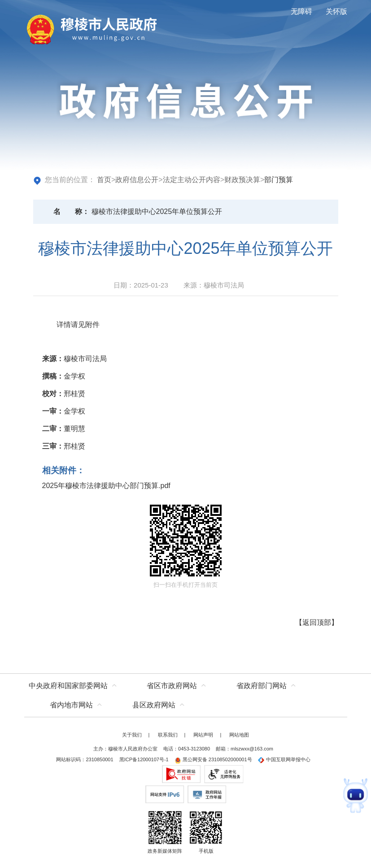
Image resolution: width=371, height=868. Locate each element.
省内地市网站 (71, 705)
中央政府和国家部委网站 (68, 686)
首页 (104, 180)
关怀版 (336, 11)
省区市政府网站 (172, 686)
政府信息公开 (137, 180)
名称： (71, 212)
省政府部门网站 (262, 686)
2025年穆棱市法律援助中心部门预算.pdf (106, 486)
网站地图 (239, 735)
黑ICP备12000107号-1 (144, 759)
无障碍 (301, 11)
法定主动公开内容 (192, 180)
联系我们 (168, 735)
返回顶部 (317, 622)
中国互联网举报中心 (284, 759)
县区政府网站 (154, 705)
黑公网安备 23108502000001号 (213, 759)
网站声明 (203, 735)
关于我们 (132, 735)
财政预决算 (242, 180)
